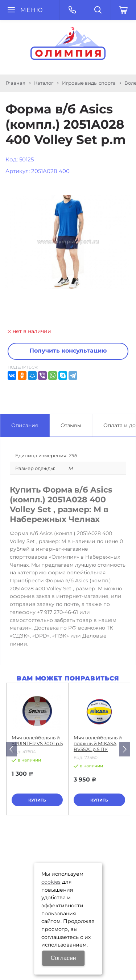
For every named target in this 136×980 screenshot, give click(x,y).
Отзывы (71, 425)
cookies (51, 882)
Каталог (44, 83)
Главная (16, 83)
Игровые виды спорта (89, 83)
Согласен (63, 958)
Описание (25, 425)
